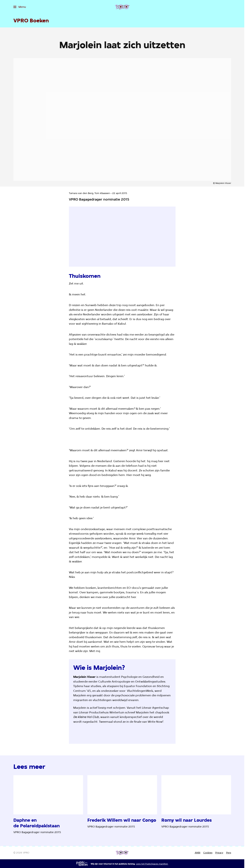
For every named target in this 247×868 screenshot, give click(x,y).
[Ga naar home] (122, 7)
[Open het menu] (20, 7)
